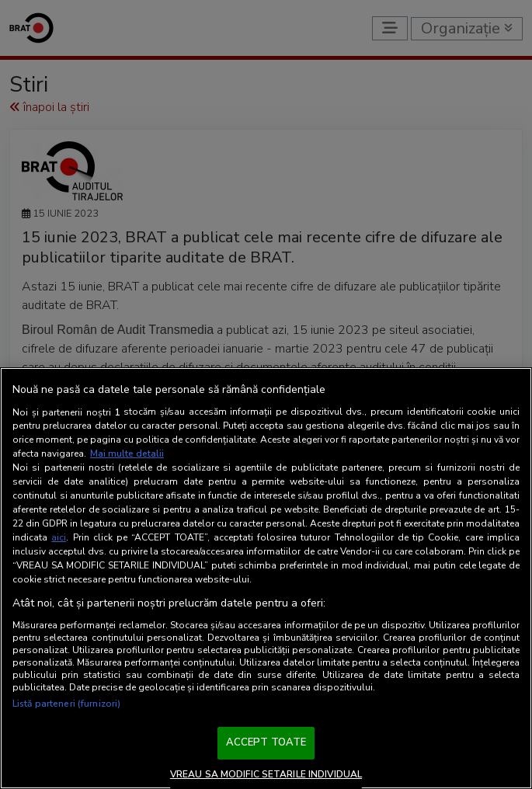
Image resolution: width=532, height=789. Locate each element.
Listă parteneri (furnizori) (66, 704)
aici (59, 537)
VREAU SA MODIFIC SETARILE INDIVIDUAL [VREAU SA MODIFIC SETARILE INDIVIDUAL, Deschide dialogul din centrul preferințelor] (266, 774)
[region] (266, 578)
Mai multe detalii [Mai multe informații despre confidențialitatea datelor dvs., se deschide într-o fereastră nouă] (127, 454)
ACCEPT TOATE (266, 742)
